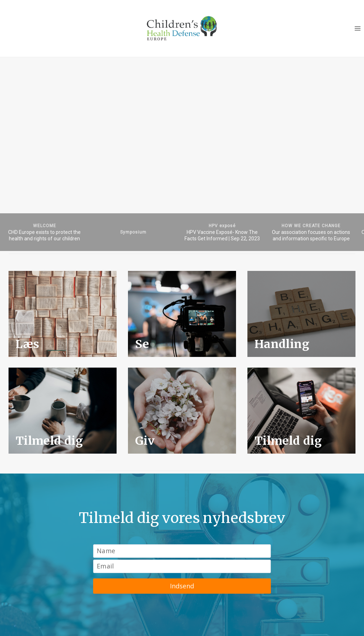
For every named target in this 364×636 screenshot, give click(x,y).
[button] (44, 232)
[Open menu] (357, 28)
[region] (182, 154)
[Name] (182, 551)
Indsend (182, 586)
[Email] (182, 566)
